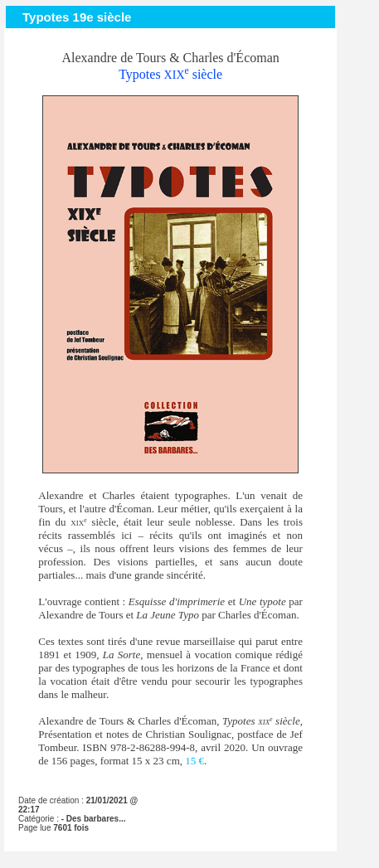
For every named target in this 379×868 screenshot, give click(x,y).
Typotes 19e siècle (77, 17)
